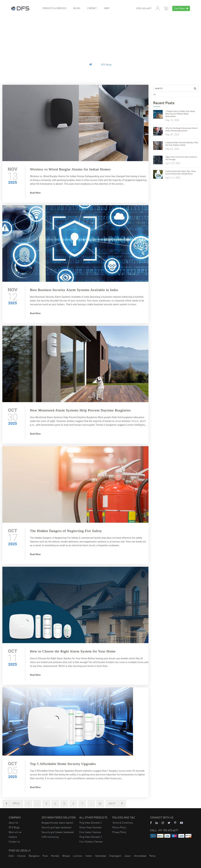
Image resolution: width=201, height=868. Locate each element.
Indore (89, 856)
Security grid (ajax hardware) (56, 827)
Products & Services (55, 8)
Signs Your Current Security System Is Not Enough (181, 158)
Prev (13, 803)
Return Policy (119, 827)
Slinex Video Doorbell (90, 827)
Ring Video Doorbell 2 (91, 823)
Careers (13, 837)
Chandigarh (115, 856)
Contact (92, 8)
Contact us (14, 842)
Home (94, 65)
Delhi (11, 856)
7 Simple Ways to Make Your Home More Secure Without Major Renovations (180, 114)
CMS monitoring (50, 837)
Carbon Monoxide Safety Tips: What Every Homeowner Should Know (180, 172)
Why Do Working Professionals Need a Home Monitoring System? (182, 129)
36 (100, 803)
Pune (45, 856)
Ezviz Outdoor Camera (91, 842)
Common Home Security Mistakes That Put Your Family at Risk (182, 144)
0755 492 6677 (144, 9)
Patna (152, 856)
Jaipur (128, 856)
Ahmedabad (140, 856)
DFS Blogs (14, 827)
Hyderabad (100, 856)
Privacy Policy (119, 832)
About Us (13, 823)
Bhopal (66, 856)
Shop (107, 8)
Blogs (77, 8)
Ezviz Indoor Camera (90, 832)
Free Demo (181, 8)
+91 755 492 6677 (168, 830)
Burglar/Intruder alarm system (57, 823)
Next (116, 803)
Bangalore (34, 856)
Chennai (21, 856)
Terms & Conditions (123, 823)
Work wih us (15, 832)
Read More (35, 193)
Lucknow (78, 856)
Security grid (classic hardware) (58, 832)
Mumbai (55, 856)
